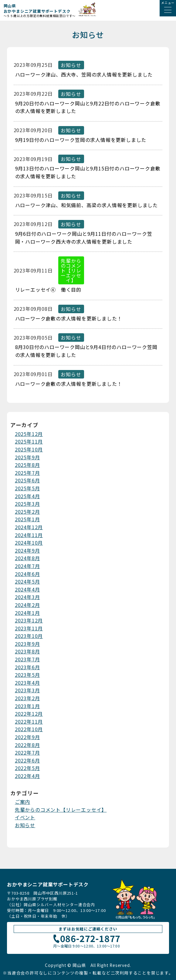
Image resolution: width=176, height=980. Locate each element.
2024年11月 (29, 535)
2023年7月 (27, 659)
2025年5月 (27, 488)
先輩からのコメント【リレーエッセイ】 (61, 810)
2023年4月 (27, 683)
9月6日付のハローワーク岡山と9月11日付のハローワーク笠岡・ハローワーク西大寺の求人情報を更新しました (84, 238)
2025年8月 (27, 465)
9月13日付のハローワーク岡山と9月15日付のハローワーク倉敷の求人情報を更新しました (88, 172)
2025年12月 (29, 434)
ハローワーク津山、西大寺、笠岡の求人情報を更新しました (84, 74)
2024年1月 (27, 613)
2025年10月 (29, 449)
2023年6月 (27, 667)
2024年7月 (27, 566)
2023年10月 (29, 636)
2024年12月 (29, 527)
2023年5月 (27, 675)
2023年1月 (27, 706)
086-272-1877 (86, 939)
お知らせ (25, 825)
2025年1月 (27, 519)
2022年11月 (29, 721)
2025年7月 (27, 473)
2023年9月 (27, 644)
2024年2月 (27, 605)
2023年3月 (27, 690)
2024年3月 (27, 597)
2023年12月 (29, 620)
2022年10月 (29, 729)
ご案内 (22, 802)
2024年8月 (27, 558)
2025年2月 (27, 512)
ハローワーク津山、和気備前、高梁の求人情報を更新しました (86, 205)
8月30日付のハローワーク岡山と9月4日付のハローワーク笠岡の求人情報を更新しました (86, 351)
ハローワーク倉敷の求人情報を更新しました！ (69, 318)
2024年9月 (27, 550)
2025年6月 (27, 480)
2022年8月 (27, 745)
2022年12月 (29, 714)
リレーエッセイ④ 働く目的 (48, 290)
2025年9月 (27, 457)
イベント (25, 817)
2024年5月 (27, 581)
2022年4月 (27, 776)
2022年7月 (27, 752)
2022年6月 (27, 760)
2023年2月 (27, 698)
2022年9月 (27, 737)
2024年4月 (27, 589)
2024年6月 (27, 574)
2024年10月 (29, 543)
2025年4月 (27, 496)
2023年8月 (27, 651)
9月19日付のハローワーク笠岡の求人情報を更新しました (81, 140)
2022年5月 (27, 768)
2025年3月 (27, 504)
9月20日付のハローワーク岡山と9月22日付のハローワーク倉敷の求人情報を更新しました (88, 107)
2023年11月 (29, 628)
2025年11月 (29, 441)
